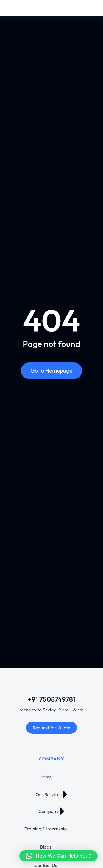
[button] (58, 856)
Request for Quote (52, 728)
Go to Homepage (51, 371)
